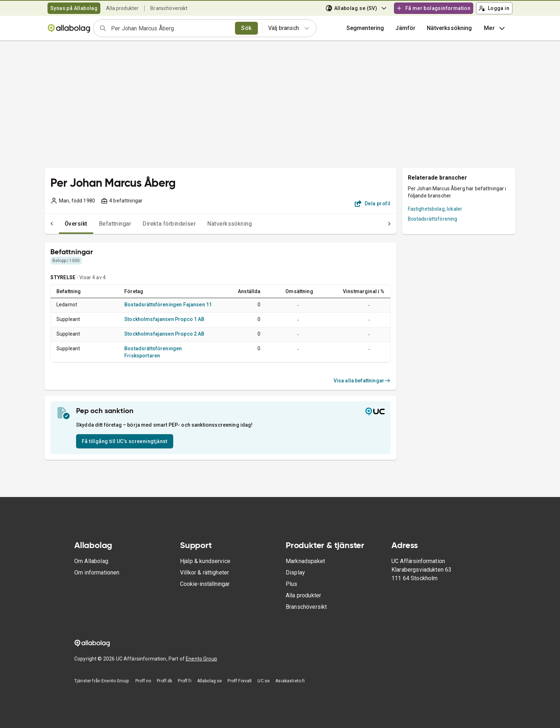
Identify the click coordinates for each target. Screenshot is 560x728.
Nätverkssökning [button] (449, 28)
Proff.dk (164, 681)
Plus (292, 584)
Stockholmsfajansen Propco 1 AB (164, 319)
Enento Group (201, 659)
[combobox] (171, 28)
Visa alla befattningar (362, 381)
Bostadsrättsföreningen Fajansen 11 (168, 305)
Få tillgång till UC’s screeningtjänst (125, 441)
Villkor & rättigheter (204, 573)
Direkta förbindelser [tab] (155, 224)
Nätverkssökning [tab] (215, 224)
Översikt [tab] (62, 224)
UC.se (264, 681)
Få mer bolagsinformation (433, 8)
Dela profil (373, 204)
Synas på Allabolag (74, 8)
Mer (495, 28)
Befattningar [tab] (101, 224)
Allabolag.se (210, 681)
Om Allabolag (91, 561)
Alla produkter (122, 8)
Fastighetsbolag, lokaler (435, 209)
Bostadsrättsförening (433, 219)
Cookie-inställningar (205, 584)
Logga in (494, 8)
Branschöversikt (169, 8)
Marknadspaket (305, 561)
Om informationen (97, 573)
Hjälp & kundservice (205, 561)
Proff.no (143, 681)
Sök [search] (246, 28)
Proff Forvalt (240, 681)
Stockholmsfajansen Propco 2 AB (164, 334)
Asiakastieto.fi (290, 681)
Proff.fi (184, 681)
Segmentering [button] (365, 28)
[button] (405, 28)
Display (295, 573)
